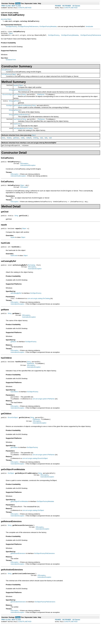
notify (23, 144)
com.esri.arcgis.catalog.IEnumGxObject (35, 474)
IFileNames (41, 97)
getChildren (17, 97)
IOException (24, 170)
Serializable (89, 27)
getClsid (16, 104)
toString (36, 144)
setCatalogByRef (19, 134)
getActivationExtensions (21, 92)
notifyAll (29, 144)
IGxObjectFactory (11, 27)
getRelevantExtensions (21, 119)
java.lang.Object (6, 19)
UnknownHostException (28, 173)
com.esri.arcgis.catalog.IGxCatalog (39, 310)
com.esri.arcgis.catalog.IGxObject (33, 528)
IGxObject (9, 109)
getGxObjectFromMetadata (22, 109)
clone (3, 144)
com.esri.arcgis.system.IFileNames (44, 413)
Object (11, 34)
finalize (9, 144)
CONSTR (21, 8)
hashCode (17, 129)
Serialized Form (11, 61)
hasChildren (17, 124)
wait (41, 144)
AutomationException (35, 280)
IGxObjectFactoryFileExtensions (28, 27)
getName (17, 114)
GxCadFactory (6, 71)
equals (16, 88)
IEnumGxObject (8, 97)
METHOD (28, 8)
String (11, 92)
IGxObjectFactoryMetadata (48, 27)
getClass (16, 144)
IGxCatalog (29, 134)
